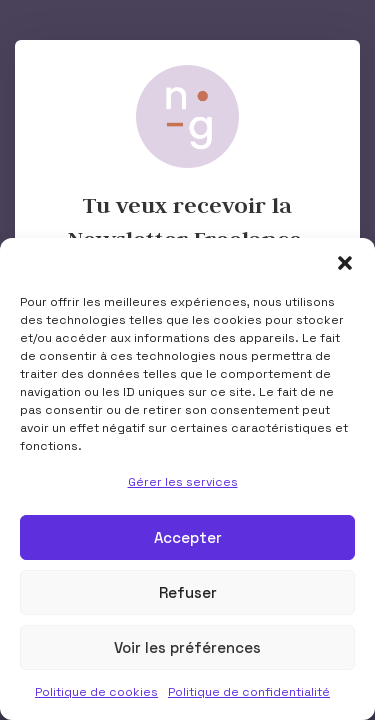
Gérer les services (183, 482)
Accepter (188, 537)
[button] (345, 263)
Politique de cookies (96, 692)
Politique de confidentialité (249, 692)
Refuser (188, 592)
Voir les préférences (187, 647)
